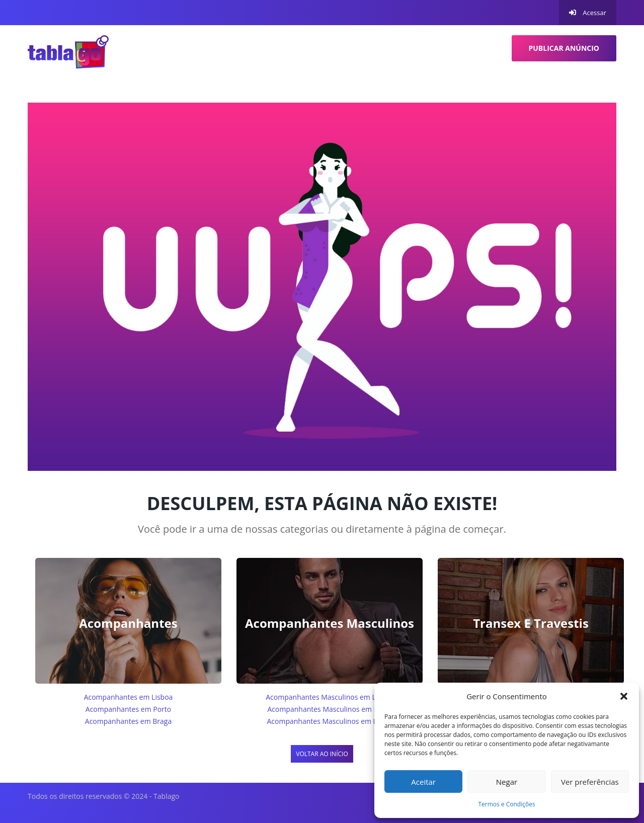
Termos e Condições (506, 804)
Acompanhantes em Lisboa (129, 697)
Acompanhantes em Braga (128, 721)
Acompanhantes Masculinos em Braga (329, 721)
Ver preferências (590, 782)
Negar (507, 782)
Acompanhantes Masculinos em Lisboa (329, 697)
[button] (624, 696)
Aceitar (423, 782)
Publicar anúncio (564, 48)
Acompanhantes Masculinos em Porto (329, 709)
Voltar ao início (322, 754)
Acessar (588, 13)
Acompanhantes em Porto (128, 709)
